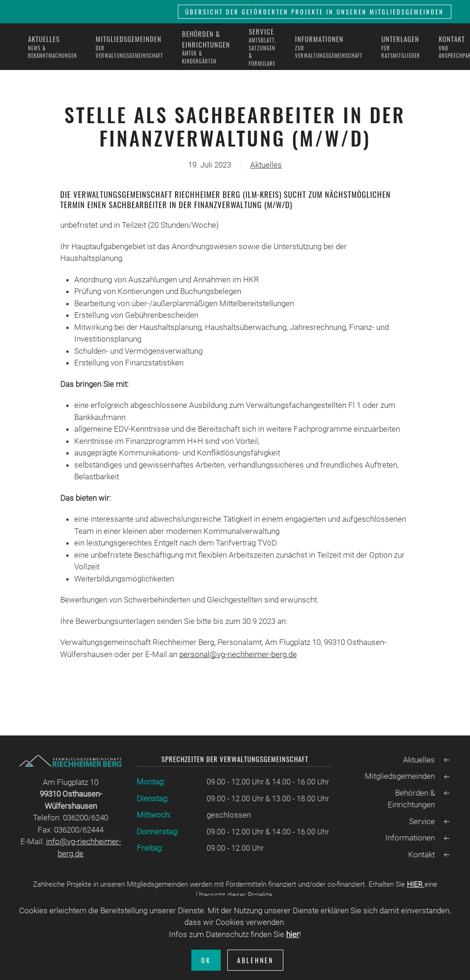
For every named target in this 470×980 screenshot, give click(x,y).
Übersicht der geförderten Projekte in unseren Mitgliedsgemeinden (315, 12)
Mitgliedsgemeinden (399, 776)
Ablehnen (255, 960)
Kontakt (420, 854)
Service (421, 821)
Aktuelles (266, 165)
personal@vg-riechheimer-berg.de (238, 654)
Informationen (409, 838)
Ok (206, 960)
